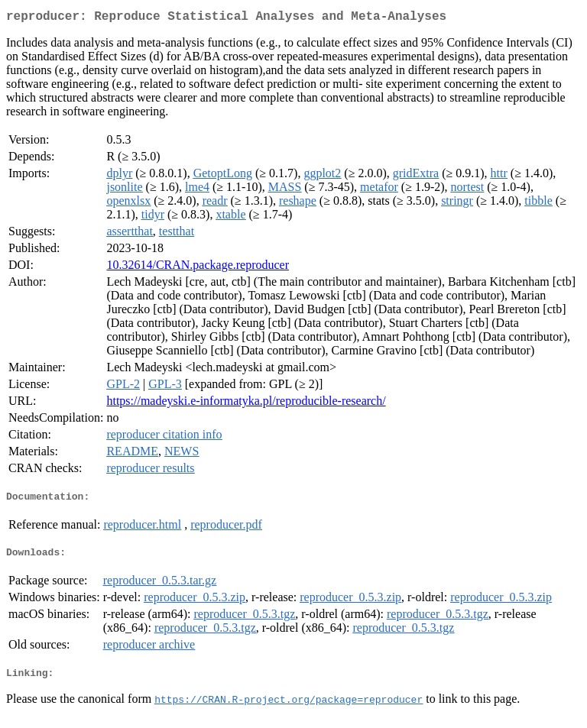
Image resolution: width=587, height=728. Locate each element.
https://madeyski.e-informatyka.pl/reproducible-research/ (246, 404)
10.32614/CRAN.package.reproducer (198, 268)
